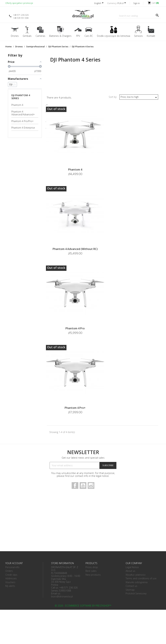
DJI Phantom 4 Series (21, 97)
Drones (15, 36)
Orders (9, 571)
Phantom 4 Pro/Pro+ (22, 121)
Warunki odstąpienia (137, 582)
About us (130, 571)
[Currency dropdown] (122, 4)
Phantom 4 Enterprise (23, 128)
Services (138, 36)
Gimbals (27, 36)
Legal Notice (132, 567)
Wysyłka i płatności (136, 575)
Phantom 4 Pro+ (75, 408)
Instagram (91, 486)
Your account (14, 563)
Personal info (12, 567)
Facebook (75, 486)
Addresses (11, 578)
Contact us (131, 586)
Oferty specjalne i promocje (19, 3)
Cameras (40, 36)
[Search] (139, 16)
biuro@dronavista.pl (62, 596)
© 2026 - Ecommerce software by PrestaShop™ (83, 606)
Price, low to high (139, 97)
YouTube (83, 486)
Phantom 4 (17, 105)
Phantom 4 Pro (75, 328)
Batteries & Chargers (60, 36)
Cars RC (89, 36)
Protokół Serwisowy (136, 593)
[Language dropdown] (100, 4)
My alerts (10, 586)
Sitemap (130, 590)
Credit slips (11, 575)
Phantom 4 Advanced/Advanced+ (23, 113)
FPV (78, 36)
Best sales (91, 571)
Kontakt (151, 36)
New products (93, 575)
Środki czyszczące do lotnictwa (113, 36)
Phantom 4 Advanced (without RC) (75, 249)
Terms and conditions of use (141, 578)
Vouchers (10, 582)
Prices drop (92, 567)
